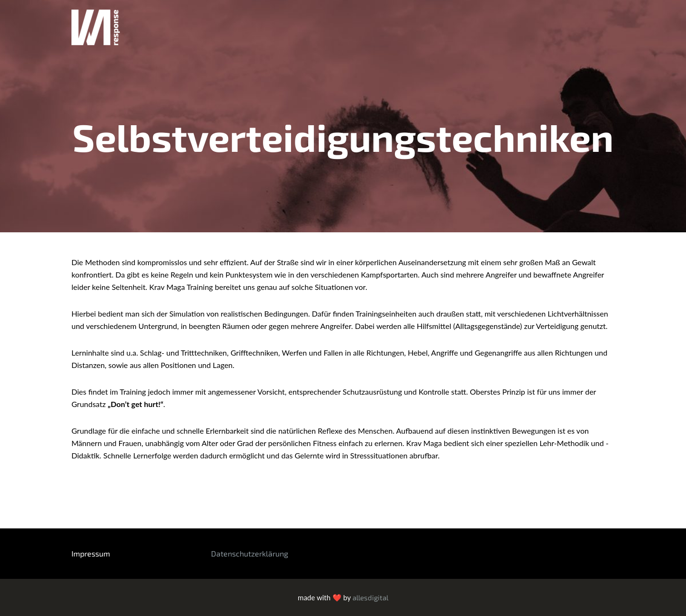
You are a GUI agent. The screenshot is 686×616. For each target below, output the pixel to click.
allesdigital (370, 597)
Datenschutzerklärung (250, 553)
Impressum (91, 553)
